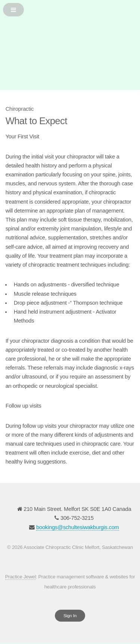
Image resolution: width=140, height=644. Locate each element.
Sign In (70, 615)
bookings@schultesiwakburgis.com (78, 527)
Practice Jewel (21, 577)
